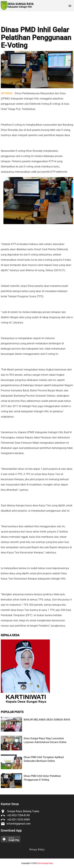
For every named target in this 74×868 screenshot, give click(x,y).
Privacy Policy (37, 849)
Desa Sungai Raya (45, 863)
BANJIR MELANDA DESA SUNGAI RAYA (47, 720)
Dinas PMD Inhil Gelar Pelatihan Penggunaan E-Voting (36, 38)
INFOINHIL (7, 93)
